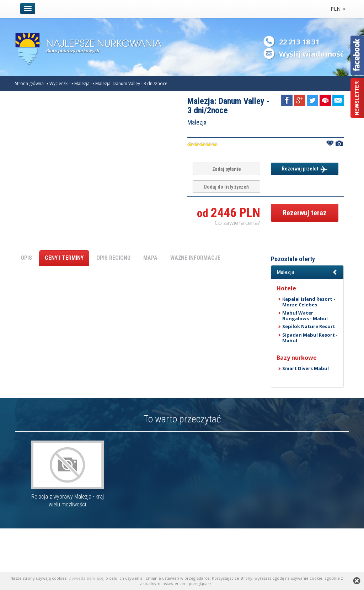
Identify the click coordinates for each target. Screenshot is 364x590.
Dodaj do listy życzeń (226, 187)
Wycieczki (59, 83)
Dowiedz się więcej (87, 578)
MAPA (150, 258)
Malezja (82, 83)
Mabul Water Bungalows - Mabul (305, 316)
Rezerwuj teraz (305, 213)
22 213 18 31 (299, 42)
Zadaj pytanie (227, 169)
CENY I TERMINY (64, 258)
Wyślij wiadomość (311, 54)
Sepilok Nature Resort (309, 326)
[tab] (307, 272)
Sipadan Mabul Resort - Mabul (310, 338)
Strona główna (29, 83)
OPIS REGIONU (113, 258)
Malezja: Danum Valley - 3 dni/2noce (131, 83)
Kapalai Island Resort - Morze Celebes (309, 302)
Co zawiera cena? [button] (237, 223)
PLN (338, 9)
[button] (307, 272)
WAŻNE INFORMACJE (195, 258)
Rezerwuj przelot (305, 169)
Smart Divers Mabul (306, 368)
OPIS (26, 258)
